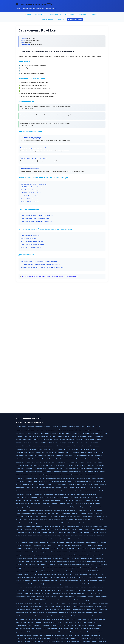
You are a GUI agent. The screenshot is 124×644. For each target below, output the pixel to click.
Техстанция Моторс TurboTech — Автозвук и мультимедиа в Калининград (42, 267)
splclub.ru (34, 513)
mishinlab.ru (78, 440)
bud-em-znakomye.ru (32, 433)
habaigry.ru (19, 568)
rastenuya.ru (20, 430)
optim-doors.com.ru (22, 619)
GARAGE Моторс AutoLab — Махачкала (32, 244)
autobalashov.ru (83, 536)
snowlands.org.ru (52, 632)
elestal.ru (44, 443)
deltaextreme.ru (65, 638)
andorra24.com (74, 616)
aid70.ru (57, 597)
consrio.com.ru (102, 549)
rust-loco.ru (52, 555)
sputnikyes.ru (67, 565)
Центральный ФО (40, 14)
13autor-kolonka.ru (27, 440)
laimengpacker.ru (53, 613)
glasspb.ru (68, 446)
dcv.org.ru (90, 619)
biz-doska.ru (79, 520)
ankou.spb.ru (101, 561)
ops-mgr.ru (90, 452)
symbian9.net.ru (60, 606)
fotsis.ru (67, 584)
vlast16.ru (52, 552)
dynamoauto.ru (84, 587)
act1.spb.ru (55, 590)
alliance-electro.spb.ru (41, 545)
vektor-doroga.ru (52, 443)
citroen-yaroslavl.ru (39, 642)
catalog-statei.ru (82, 619)
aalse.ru (43, 497)
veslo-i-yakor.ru (98, 520)
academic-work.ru (76, 642)
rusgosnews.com (28, 558)
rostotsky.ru (31, 523)
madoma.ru (82, 510)
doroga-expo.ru (50, 513)
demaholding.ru (35, 497)
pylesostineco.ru (98, 593)
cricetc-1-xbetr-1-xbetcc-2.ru (62, 449)
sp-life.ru (94, 459)
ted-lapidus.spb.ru (92, 622)
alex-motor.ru (38, 590)
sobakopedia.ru (34, 568)
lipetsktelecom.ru (46, 481)
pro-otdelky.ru (20, 436)
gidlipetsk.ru (73, 590)
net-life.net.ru (103, 542)
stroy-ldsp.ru (42, 632)
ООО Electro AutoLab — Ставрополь (31, 196)
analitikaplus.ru (30, 577)
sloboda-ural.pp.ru (58, 577)
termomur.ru (95, 523)
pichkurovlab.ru (87, 517)
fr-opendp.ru (46, 622)
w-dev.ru (56, 558)
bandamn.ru (71, 465)
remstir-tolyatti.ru (73, 529)
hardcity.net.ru (98, 613)
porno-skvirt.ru (99, 436)
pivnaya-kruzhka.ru (30, 529)
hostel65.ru (56, 446)
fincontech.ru (79, 465)
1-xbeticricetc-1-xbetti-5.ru (36, 449)
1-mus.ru (99, 462)
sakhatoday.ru (45, 565)
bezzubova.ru (60, 587)
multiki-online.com (62, 561)
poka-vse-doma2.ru (30, 456)
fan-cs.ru (42, 606)
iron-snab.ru (90, 545)
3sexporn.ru (87, 465)
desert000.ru (62, 619)
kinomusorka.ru (27, 539)
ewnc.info (49, 568)
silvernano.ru (36, 443)
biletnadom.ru (92, 472)
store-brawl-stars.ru (59, 459)
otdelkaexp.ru (20, 581)
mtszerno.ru (19, 635)
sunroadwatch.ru (28, 642)
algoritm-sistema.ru (77, 533)
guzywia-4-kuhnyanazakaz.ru (48, 478)
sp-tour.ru (36, 606)
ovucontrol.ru (20, 517)
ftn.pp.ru (36, 613)
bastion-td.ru (64, 581)
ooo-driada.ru (81, 590)
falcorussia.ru (69, 542)
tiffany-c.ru (102, 581)
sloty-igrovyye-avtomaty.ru (32, 517)
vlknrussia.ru (66, 478)
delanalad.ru (55, 504)
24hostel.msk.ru (48, 558)
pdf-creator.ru (27, 565)
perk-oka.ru (83, 497)
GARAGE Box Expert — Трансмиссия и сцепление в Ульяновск (39, 261)
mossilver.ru (101, 584)
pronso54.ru (71, 443)
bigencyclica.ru (44, 552)
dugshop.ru (60, 555)
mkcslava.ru (36, 539)
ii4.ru (58, 616)
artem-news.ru (48, 603)
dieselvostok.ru (38, 558)
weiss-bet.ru (47, 523)
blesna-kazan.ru (92, 584)
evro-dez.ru (79, 501)
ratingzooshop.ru (82, 597)
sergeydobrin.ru (28, 587)
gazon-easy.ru (72, 593)
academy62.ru (20, 603)
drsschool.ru (31, 600)
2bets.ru (43, 539)
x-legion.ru (100, 459)
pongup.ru (49, 446)
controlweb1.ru (59, 545)
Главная (18, 8)
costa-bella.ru (98, 545)
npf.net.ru (86, 568)
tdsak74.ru (68, 545)
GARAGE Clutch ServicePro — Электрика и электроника (37, 216)
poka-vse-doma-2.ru (22, 452)
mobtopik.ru (94, 603)
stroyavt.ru (51, 545)
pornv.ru (100, 430)
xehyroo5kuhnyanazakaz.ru (45, 472)
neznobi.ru (86, 440)
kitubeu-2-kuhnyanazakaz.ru (87, 475)
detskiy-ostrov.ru (91, 561)
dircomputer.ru (94, 526)
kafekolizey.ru (56, 593)
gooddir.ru (48, 561)
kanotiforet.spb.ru (34, 542)
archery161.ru (35, 552)
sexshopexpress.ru (68, 430)
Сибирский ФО (95, 14)
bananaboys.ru (86, 642)
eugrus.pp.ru (20, 549)
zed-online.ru (101, 472)
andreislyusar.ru (21, 501)
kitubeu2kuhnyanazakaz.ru (46, 475)
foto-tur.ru (71, 520)
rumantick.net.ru (99, 632)
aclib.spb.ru (87, 635)
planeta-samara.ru (95, 504)
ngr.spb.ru (19, 558)
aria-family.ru (80, 504)
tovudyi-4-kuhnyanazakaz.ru (94, 468)
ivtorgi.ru (69, 619)
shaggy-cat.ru (61, 452)
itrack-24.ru (59, 430)
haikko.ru (26, 568)
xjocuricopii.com (89, 606)
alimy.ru (84, 577)
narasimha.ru (89, 507)
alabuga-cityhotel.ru (91, 430)
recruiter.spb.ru (74, 574)
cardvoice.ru (39, 510)
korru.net (58, 552)
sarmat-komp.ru (79, 539)
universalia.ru (71, 523)
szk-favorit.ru (93, 587)
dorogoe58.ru (43, 613)
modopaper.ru (48, 510)
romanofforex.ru (21, 577)
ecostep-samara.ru (21, 584)
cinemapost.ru (57, 427)
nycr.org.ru (37, 619)
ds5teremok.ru (79, 635)
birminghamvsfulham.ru (67, 539)
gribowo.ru (84, 446)
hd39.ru (44, 638)
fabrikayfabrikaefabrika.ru (61, 472)
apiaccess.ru (91, 597)
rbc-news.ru (91, 436)
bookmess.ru (39, 629)
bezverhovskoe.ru (21, 600)
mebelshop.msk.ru (45, 581)
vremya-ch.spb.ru (52, 619)
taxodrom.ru (82, 613)
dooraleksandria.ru (69, 462)
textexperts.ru (20, 529)
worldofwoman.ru (60, 526)
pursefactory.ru (38, 501)
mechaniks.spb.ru (97, 629)
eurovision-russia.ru (30, 430)
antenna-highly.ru (81, 462)
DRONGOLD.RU (82, 625)
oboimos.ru (93, 616)
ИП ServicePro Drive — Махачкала (31, 247)
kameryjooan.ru (31, 597)
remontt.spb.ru (68, 600)
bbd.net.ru (36, 581)
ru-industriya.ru (45, 517)
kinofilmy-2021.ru (42, 529)
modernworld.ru (45, 625)
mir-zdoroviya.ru (99, 590)
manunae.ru (56, 510)
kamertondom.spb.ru (92, 542)
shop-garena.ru (49, 449)
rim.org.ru (96, 609)
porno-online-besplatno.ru (23, 513)
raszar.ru (19, 481)
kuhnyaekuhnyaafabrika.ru (24, 484)
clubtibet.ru (68, 587)
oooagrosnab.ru (89, 433)
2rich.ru (43, 440)
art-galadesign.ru (93, 581)
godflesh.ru (86, 533)
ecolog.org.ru (52, 542)
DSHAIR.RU (69, 606)
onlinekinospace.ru (39, 536)
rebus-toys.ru (20, 468)
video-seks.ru (92, 478)
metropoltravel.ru (88, 520)
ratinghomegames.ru (22, 616)
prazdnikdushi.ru (40, 427)
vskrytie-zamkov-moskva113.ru (31, 481)
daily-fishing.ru (28, 635)
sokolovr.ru (93, 529)
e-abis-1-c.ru (29, 462)
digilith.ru (79, 517)
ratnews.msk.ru (50, 642)
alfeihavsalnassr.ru (72, 510)
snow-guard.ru (93, 494)
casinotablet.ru (62, 523)
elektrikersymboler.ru (56, 565)
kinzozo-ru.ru (75, 545)
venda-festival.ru (46, 462)
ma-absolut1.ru (97, 501)
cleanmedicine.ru (66, 513)
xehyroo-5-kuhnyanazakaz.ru (24, 478)
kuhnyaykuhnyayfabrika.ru (40, 484)
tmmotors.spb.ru (79, 606)
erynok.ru (29, 536)
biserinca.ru (56, 603)
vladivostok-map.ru (82, 478)
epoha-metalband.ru (98, 555)
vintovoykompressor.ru (53, 539)
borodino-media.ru (21, 523)
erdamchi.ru (28, 526)
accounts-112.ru (99, 452)
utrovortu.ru (92, 536)
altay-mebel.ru (74, 629)
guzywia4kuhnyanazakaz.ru (83, 481)
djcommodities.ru (99, 507)
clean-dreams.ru (70, 526)
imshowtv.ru (77, 603)
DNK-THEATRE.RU (85, 629)
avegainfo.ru (26, 552)
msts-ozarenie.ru (21, 597)
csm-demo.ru (20, 456)
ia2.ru (56, 549)
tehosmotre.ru (59, 456)
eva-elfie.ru (64, 520)
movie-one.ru (75, 497)
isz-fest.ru (42, 568)
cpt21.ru (61, 549)
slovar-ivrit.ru (75, 513)
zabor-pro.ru (29, 613)
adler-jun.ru (63, 465)
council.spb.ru (36, 593)
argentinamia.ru (58, 497)
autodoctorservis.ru (80, 542)
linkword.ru (47, 629)
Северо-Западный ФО (55, 14)
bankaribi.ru (100, 478)
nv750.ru (19, 510)
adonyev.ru (83, 436)
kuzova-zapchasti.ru (64, 613)
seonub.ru (38, 533)
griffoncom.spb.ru (69, 571)
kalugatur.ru (100, 568)
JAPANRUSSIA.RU (66, 609)
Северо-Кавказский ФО (75, 19)
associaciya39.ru (29, 549)
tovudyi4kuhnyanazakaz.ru (59, 481)
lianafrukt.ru (102, 642)
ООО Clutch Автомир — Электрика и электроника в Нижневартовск (40, 264)
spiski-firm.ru (100, 536)
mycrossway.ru (84, 638)
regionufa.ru (39, 523)
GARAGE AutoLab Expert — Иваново (31, 187)
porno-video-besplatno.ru (87, 513)
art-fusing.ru (102, 638)
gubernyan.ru (42, 616)
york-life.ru (41, 513)
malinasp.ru (84, 558)
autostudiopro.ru (80, 430)
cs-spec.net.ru (65, 629)
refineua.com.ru (56, 629)
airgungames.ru (41, 456)
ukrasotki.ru (28, 436)
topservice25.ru (33, 616)
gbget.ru (63, 510)
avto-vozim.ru (20, 545)
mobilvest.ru (28, 581)
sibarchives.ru (99, 497)
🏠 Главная (28, 14)
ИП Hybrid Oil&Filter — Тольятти (30, 202)
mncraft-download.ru (64, 533)
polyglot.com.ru (64, 590)
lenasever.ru (79, 443)
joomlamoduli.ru (65, 642)
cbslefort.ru (19, 642)
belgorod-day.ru (71, 517)
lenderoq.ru (19, 587)
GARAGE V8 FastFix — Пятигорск (30, 235)
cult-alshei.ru (55, 609)
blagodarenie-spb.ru (72, 468)
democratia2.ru (92, 625)
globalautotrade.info (102, 597)
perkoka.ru (67, 497)
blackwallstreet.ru (84, 616)
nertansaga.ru (47, 504)
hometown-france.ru (22, 449)
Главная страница (71, 277)
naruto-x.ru (29, 501)
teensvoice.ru (35, 520)
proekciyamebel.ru (77, 609)
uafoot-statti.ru (40, 459)
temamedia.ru (94, 638)
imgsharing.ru (43, 520)
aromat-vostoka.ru (101, 577)
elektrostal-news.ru (51, 433)
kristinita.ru (86, 526)
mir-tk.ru (59, 478)
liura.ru (62, 446)
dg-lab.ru (60, 574)
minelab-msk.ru (29, 468)
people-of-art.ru (50, 587)
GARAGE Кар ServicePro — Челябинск (32, 193)
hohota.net (77, 577)
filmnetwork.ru (76, 558)
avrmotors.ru (83, 581)
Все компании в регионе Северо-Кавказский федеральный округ (43, 277)
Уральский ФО (83, 14)
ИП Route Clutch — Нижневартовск (31, 199)
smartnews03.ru (21, 446)
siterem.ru (28, 593)
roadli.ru (87, 504)
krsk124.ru (92, 574)
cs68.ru (73, 478)
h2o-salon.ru (99, 558)
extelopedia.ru (77, 552)
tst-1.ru (54, 452)
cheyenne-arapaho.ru (68, 622)
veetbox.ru (49, 427)
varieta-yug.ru (68, 456)
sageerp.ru (74, 613)
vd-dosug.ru (75, 436)
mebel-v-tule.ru (85, 603)
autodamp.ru (81, 507)
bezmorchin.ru (49, 549)
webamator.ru (87, 501)
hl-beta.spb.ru (68, 555)
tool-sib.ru (19, 606)
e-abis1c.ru (49, 459)
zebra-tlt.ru (103, 533)
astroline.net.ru (47, 590)
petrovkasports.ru (98, 510)
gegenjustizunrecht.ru (72, 536)
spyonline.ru (39, 577)
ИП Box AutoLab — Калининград (30, 190)
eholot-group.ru (64, 625)
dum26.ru (30, 622)
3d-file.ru (19, 459)
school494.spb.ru (78, 555)
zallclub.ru (93, 565)
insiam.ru (19, 552)
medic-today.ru (97, 517)
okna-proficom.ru (21, 536)
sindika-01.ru (86, 459)
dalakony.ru (52, 600)
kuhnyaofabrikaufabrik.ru (71, 475)
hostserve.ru (57, 440)
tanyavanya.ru (63, 529)
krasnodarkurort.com (66, 603)
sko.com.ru (48, 584)
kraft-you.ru (72, 427)
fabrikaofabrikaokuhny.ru (99, 481)
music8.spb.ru (84, 574)
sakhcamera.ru (29, 545)
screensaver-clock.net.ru (60, 568)
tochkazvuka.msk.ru (39, 587)
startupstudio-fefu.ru (51, 536)
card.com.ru (26, 571)
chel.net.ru (45, 555)
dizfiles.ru (63, 504)
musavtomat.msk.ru (100, 606)
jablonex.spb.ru (30, 629)
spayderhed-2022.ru (61, 501)
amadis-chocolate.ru (98, 539)
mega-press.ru (80, 427)
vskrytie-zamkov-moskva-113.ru (78, 472)
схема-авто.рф (52, 574)
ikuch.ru (30, 619)
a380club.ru (49, 497)
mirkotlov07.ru (75, 638)
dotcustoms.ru (58, 507)
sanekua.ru (95, 642)
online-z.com (91, 577)
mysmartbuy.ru (20, 507)
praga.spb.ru (61, 542)
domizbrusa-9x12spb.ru (23, 497)
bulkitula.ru (97, 446)
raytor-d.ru (91, 456)
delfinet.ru (29, 443)
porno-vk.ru (54, 436)
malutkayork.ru (20, 561)
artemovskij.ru (41, 597)
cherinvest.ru (82, 561)
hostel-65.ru (49, 440)
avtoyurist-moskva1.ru (30, 574)
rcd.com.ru (50, 638)
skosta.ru (29, 632)
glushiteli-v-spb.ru (38, 635)
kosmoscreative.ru (73, 581)
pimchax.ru (19, 475)
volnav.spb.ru (72, 568)
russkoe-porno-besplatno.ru (58, 517)
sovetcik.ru (29, 609)
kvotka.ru (83, 545)
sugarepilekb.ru (82, 593)
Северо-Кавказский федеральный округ (32, 8)
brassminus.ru (20, 613)
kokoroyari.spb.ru (82, 584)
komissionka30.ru (96, 635)
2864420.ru (62, 468)
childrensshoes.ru (63, 632)
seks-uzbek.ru (45, 436)
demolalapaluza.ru (53, 529)
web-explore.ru (96, 427)
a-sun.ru (35, 632)
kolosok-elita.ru (84, 549)
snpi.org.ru (19, 555)
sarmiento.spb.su (67, 552)
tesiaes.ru (19, 571)
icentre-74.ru (28, 638)
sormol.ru (37, 440)
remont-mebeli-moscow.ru (83, 523)
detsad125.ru (90, 590)
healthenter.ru (103, 526)
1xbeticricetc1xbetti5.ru (29, 459)
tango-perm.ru (40, 561)
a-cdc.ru (42, 433)
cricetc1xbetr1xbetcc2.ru (80, 456)
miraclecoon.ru (41, 446)
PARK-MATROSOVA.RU (94, 571)
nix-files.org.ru (36, 565)
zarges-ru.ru (61, 536)
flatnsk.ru (19, 590)
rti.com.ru (40, 603)
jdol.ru (87, 529)
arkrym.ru (79, 526)
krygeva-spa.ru (37, 555)
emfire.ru (105, 433)
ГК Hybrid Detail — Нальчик (28, 238)
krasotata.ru (31, 427)
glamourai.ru (103, 609)
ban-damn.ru (28, 465)
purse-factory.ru (38, 465)
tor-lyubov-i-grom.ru (49, 501)
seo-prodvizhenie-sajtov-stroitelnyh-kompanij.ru (53, 494)
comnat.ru (79, 568)
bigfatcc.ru (93, 440)
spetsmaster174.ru (100, 619)
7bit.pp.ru (92, 568)
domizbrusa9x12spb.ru (70, 507)
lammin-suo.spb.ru (87, 552)
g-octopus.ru (91, 497)
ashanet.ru (42, 507)
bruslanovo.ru (20, 593)
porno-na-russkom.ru (68, 440)
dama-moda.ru (55, 625)
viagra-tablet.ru (47, 465)
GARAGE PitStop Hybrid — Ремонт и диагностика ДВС (36, 222)
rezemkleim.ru (20, 533)
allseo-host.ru (51, 456)
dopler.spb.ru (49, 597)
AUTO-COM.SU (69, 577)
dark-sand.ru (78, 459)
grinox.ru (90, 593)
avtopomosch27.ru (21, 504)
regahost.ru (75, 549)
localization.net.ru (59, 635)
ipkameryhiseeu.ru (21, 622)
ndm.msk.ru (73, 597)
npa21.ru (43, 619)
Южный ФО (61, 19)
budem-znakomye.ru (78, 433)
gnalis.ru (91, 446)
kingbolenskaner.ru (28, 590)
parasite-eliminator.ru (22, 625)
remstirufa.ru (20, 526)
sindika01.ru (37, 462)
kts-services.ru (69, 459)
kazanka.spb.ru (35, 571)
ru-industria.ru (95, 533)
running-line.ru (27, 555)
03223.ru (19, 427)
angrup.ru (66, 574)
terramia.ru (96, 600)
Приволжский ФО (70, 14)
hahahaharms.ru (40, 452)
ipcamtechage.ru (21, 632)
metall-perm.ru (64, 597)
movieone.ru (71, 501)
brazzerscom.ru (20, 472)
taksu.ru (104, 517)
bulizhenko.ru (90, 632)
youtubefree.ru (71, 504)
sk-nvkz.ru (73, 625)
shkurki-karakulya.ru (22, 542)
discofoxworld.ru (31, 446)
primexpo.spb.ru (40, 549)
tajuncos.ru (89, 510)
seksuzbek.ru (36, 436)
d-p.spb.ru (31, 584)
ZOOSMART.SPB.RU (41, 600)
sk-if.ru (58, 642)
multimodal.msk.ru (102, 565)
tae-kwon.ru (93, 549)
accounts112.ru (95, 449)
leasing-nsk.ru (37, 638)
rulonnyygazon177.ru (82, 494)
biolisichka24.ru (53, 533)
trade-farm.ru (50, 507)
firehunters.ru (76, 446)
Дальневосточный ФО (48, 19)
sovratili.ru (61, 436)
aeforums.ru (86, 565)
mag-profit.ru (20, 638)
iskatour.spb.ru (98, 552)
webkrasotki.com (73, 561)
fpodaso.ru (98, 433)
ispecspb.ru (68, 549)
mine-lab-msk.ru (91, 462)
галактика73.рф (39, 584)
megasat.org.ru (49, 635)
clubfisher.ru (103, 523)
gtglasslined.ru (51, 616)
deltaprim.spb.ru (30, 561)
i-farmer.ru (100, 625)
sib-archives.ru (20, 462)
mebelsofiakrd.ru (80, 632)
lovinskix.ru (87, 443)
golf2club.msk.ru (77, 565)
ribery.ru (57, 513)
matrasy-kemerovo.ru (32, 507)
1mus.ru (94, 465)
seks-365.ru (99, 513)
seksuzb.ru (71, 481)
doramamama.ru (37, 526)
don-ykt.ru (27, 520)
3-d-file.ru (31, 452)
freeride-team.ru (50, 430)
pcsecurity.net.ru (103, 603)
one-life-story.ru (76, 449)
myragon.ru (88, 600)
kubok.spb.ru (99, 574)
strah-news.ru (40, 430)
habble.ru (100, 440)
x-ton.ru (24, 510)
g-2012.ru (83, 452)
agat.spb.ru (19, 574)
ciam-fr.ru (65, 427)
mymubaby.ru (88, 555)
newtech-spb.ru (101, 529)
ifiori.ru (74, 619)
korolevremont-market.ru (64, 433)
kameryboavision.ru (58, 571)
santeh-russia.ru (50, 606)
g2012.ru (48, 452)
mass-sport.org (20, 629)
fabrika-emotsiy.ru (80, 571)
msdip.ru (81, 529)
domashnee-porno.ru (54, 520)
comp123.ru (19, 520)
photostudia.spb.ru (79, 600)
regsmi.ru (68, 558)
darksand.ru (101, 465)
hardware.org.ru (42, 574)
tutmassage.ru (44, 542)
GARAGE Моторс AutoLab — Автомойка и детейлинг (36, 219)
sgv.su (54, 561)
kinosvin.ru (91, 558)
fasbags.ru (56, 465)
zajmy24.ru (82, 468)
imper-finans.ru (88, 609)
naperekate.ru (59, 475)
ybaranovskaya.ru (38, 609)
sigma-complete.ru (34, 625)
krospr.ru (19, 440)
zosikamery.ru (48, 577)
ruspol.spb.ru (38, 622)
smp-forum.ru (55, 581)
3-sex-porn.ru (20, 465)
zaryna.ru (54, 523)
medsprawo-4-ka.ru (52, 468)
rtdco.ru (37, 494)
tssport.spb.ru (64, 616)
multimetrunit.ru (27, 606)
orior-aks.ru (75, 587)
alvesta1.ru (19, 565)
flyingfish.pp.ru (69, 635)
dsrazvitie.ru (90, 613)
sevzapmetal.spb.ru (81, 622)
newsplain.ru (31, 510)
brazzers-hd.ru (28, 475)
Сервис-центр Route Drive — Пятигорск (32, 241)
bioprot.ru (57, 638)
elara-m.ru (19, 539)
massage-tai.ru (29, 533)
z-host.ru (35, 475)
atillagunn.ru (99, 456)
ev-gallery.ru (76, 452)
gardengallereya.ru (31, 603)
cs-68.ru (36, 478)
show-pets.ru (95, 443)
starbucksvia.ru (20, 443)
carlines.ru (101, 587)
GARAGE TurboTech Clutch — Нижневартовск (34, 184)
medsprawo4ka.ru (31, 472)
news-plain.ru (38, 504)
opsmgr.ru (69, 452)
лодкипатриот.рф (46, 593)
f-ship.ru (62, 558)
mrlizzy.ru (72, 632)
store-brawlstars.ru (58, 462)
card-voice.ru (71, 494)
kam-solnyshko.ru (56, 622)
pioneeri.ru (88, 539)
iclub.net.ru (64, 593)
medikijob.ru (60, 600)
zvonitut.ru (45, 533)
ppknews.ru (47, 609)
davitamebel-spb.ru (58, 584)
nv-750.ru (30, 504)
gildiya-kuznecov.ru (46, 571)
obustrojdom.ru (20, 609)
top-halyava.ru (85, 449)
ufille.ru (24, 427)
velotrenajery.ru (62, 443)
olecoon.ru (68, 436)
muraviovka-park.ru (48, 526)
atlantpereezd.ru (21, 433)
